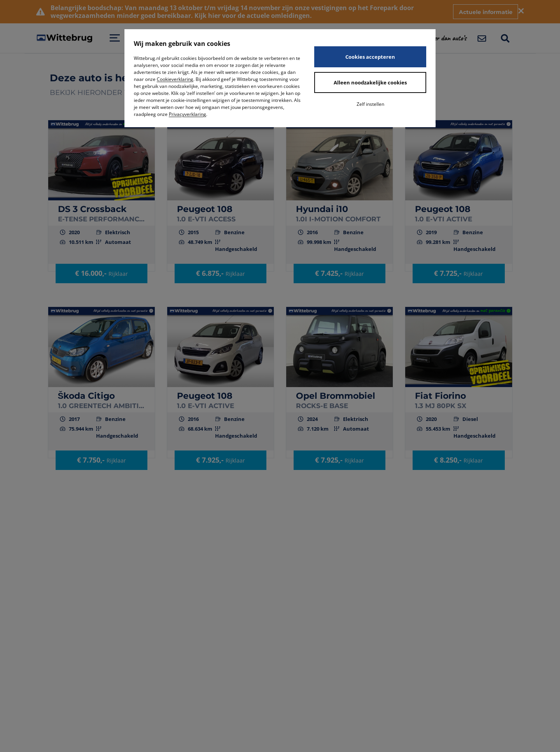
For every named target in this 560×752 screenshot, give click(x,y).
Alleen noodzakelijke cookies (370, 82)
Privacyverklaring (187, 114)
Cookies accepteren (370, 57)
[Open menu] (115, 38)
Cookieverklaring (175, 79)
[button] (451, 38)
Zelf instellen (370, 104)
